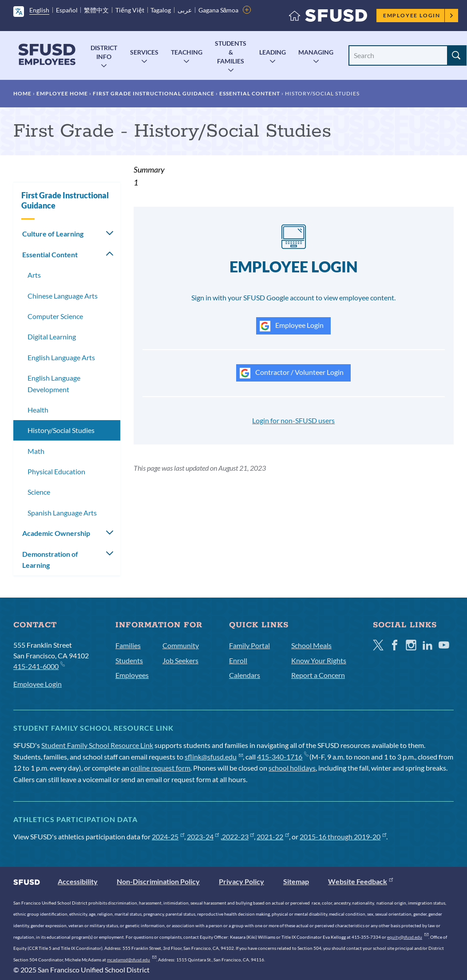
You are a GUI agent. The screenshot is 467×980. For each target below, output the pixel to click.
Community (181, 645)
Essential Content (250, 93)
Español (67, 10)
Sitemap (296, 881)
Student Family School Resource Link (97, 745)
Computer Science (55, 316)
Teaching (187, 52)
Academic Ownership (56, 533)
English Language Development (54, 384)
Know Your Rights (319, 660)
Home (22, 93)
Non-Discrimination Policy (158, 881)
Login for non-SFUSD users (293, 420)
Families (128, 645)
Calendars (245, 675)
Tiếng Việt (130, 10)
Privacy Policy (241, 881)
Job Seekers (180, 660)
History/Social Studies (61, 430)
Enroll (238, 660)
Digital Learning (52, 337)
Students (129, 660)
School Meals (311, 645)
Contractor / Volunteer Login (292, 373)
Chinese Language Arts (63, 296)
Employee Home (62, 93)
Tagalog (161, 10)
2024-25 (168, 836)
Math (36, 451)
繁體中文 (96, 10)
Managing (316, 52)
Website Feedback (360, 881)
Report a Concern (318, 675)
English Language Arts (61, 357)
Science (39, 492)
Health (38, 410)
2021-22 (273, 836)
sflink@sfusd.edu (214, 757)
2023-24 (203, 836)
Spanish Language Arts (62, 513)
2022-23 (238, 836)
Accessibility (78, 881)
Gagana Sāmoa (219, 10)
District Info (104, 52)
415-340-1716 (283, 757)
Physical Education (56, 471)
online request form (160, 768)
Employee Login (418, 15)
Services (144, 52)
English (39, 10)
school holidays (292, 768)
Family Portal (249, 645)
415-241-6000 (39, 666)
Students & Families (231, 52)
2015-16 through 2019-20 (343, 836)
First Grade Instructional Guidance (154, 93)
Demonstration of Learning (50, 560)
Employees (132, 675)
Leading (273, 52)
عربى (185, 10)
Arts (34, 275)
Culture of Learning (53, 234)
